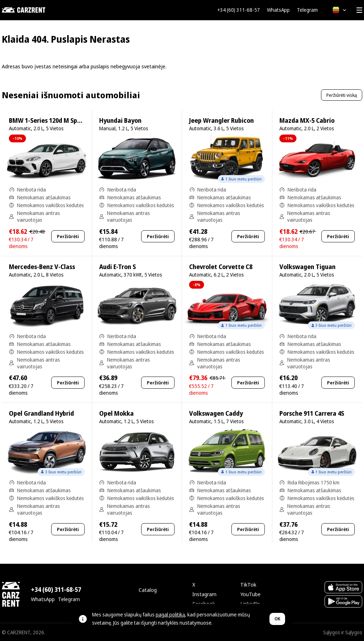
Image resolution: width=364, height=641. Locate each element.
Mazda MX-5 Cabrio (307, 120)
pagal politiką (170, 614)
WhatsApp (278, 10)
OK (277, 619)
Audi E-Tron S (117, 267)
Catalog (148, 590)
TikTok (248, 584)
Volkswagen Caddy (216, 413)
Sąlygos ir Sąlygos (343, 632)
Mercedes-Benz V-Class (42, 267)
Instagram (204, 594)
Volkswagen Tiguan (307, 267)
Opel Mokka (116, 413)
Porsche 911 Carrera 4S (312, 413)
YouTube (250, 594)
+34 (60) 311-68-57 (239, 10)
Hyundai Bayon (120, 120)
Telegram (307, 10)
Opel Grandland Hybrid (41, 413)
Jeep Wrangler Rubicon (221, 120)
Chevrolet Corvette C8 (221, 267)
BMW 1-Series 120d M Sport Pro (53, 120)
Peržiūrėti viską (342, 95)
